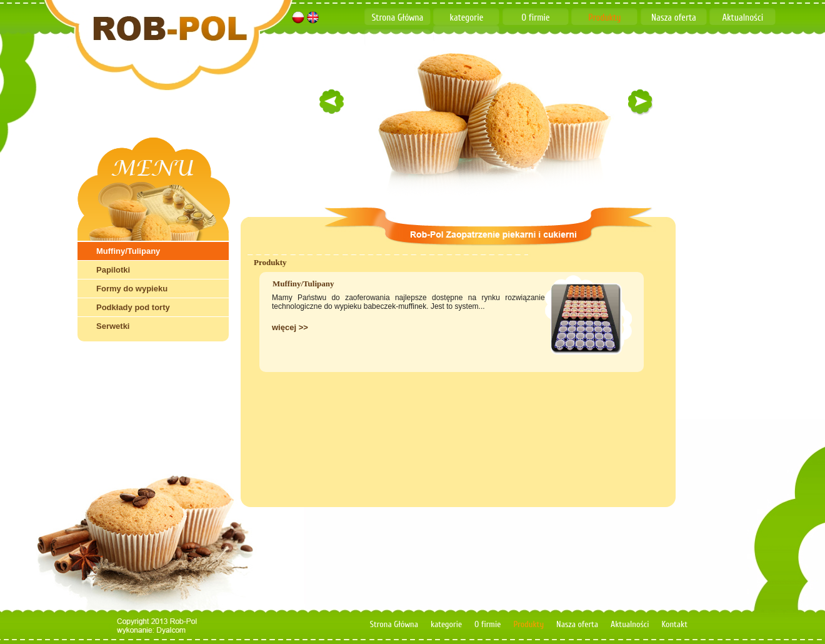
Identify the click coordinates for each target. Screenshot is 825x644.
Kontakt (398, 39)
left (331, 101)
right (640, 101)
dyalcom (175, 631)
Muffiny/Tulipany (128, 251)
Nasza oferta (674, 18)
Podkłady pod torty (133, 307)
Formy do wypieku (132, 289)
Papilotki (113, 270)
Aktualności (742, 18)
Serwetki (113, 326)
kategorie (467, 18)
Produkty (604, 18)
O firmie (535, 18)
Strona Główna (398, 18)
